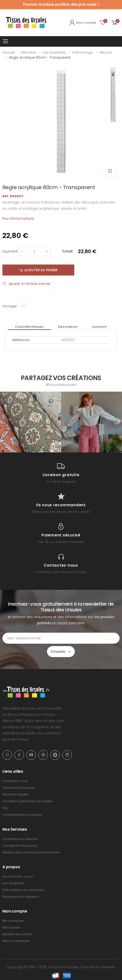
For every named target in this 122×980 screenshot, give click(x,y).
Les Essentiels (54, 52)
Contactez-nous (15, 781)
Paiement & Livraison (19, 788)
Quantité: (10, 251)
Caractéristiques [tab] (29, 327)
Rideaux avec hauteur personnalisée (31, 852)
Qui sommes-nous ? (18, 876)
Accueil (9, 52)
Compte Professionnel (20, 846)
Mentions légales (16, 794)
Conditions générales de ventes (27, 801)
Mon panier (11, 927)
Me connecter (13, 921)
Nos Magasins (13, 883)
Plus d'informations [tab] (18, 219)
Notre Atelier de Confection (24, 890)
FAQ (6, 808)
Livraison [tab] (99, 327)
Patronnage (83, 52)
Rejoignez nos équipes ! (21, 897)
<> (24, 306)
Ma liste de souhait (17, 934)
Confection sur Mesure (20, 839)
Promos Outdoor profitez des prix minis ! (61, 4)
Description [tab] (68, 327)
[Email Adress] (61, 638)
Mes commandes (16, 941)
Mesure (106, 52)
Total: (67, 251)
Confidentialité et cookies (22, 815)
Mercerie (29, 52)
